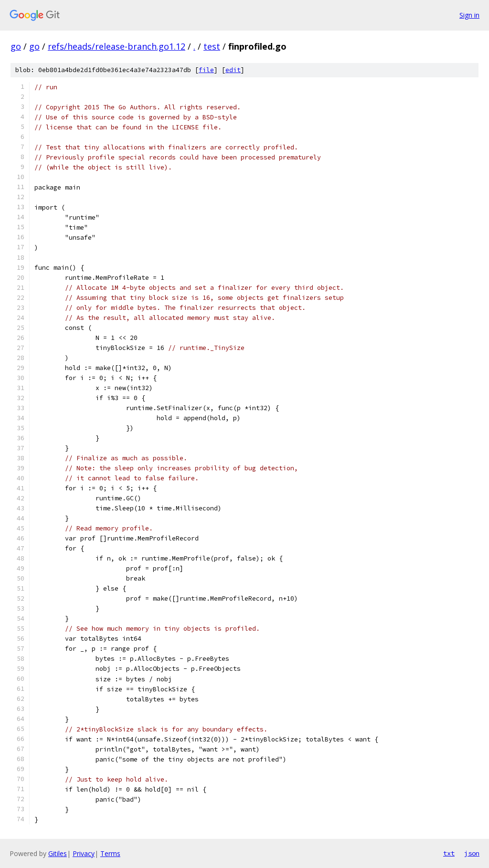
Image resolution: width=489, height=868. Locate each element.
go (16, 46)
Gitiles (58, 853)
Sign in (469, 15)
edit (233, 70)
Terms (110, 853)
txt (449, 853)
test (212, 46)
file (206, 70)
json (472, 853)
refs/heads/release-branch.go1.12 (117, 46)
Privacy (84, 853)
